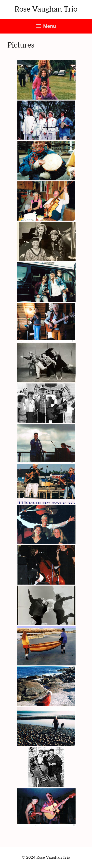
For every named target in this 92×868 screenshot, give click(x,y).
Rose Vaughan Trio (46, 9)
